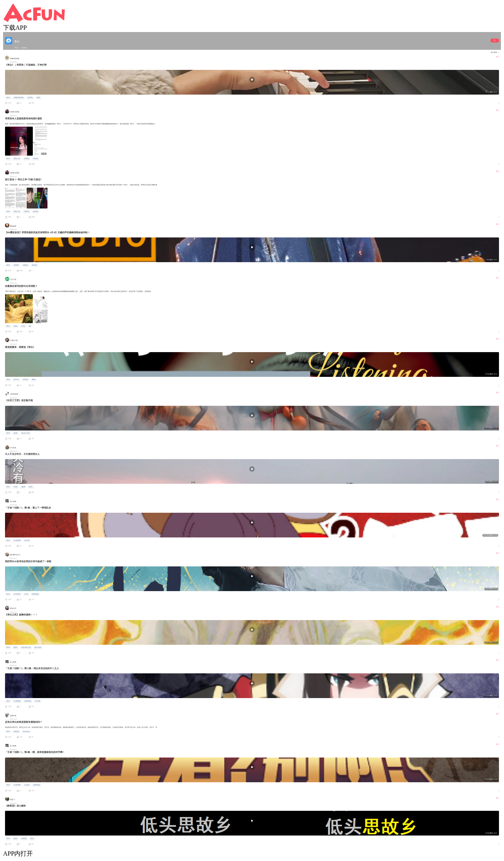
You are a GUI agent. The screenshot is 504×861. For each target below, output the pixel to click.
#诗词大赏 (26, 732)
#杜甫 (15, 433)
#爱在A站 (17, 159)
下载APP (15, 28)
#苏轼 (15, 326)
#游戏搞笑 (28, 701)
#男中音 (16, 380)
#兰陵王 (27, 785)
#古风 (26, 594)
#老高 (15, 839)
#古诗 (23, 326)
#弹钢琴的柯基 (19, 98)
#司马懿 (37, 701)
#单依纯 (36, 159)
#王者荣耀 (17, 541)
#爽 (30, 326)
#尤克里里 (17, 594)
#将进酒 (16, 732)
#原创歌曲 (35, 594)
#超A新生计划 (26, 647)
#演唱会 (25, 265)
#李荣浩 (30, 98)
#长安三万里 (25, 433)
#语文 (32, 839)
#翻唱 (34, 380)
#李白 (8, 98)
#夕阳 (15, 487)
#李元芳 (27, 541)
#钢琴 (38, 98)
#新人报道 (38, 647)
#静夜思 (24, 839)
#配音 (15, 647)
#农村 (30, 487)
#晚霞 (23, 487)
